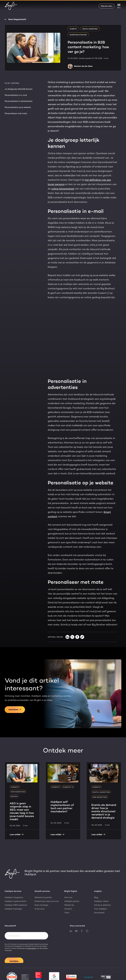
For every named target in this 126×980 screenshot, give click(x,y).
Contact (68, 893)
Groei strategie (41, 889)
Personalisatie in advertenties (19, 101)
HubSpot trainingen (13, 893)
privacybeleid (31, 933)
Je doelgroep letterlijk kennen (19, 89)
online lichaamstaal (63, 189)
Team (67, 897)
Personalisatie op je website (18, 107)
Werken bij (69, 889)
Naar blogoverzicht (15, 19)
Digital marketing (90, 29)
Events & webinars (102, 889)
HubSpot (73, 29)
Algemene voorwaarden (92, 977)
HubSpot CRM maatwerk (16, 889)
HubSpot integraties (14, 882)
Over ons (68, 882)
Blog (96, 882)
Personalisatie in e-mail (16, 95)
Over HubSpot (100, 893)
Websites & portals (43, 882)
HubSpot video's (101, 886)
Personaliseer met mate (16, 113)
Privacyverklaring (56, 977)
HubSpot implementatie (16, 886)
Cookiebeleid (73, 977)
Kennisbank (99, 897)
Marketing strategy (78, 35)
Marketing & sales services (47, 886)
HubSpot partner (72, 886)
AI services (40, 893)
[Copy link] (82, 621)
